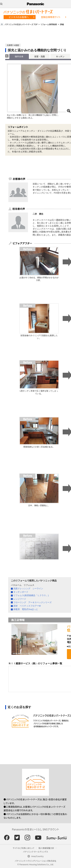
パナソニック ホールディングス (35, 852)
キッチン (60, 56)
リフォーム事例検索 (49, 24)
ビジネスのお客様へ (19, 17)
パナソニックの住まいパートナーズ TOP (21, 24)
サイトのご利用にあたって (24, 848)
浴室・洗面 (40, 56)
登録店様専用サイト (51, 17)
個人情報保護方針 (46, 848)
